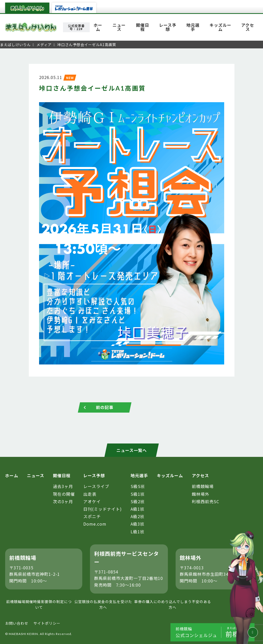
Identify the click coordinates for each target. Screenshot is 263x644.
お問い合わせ (17, 623)
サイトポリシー (47, 623)
